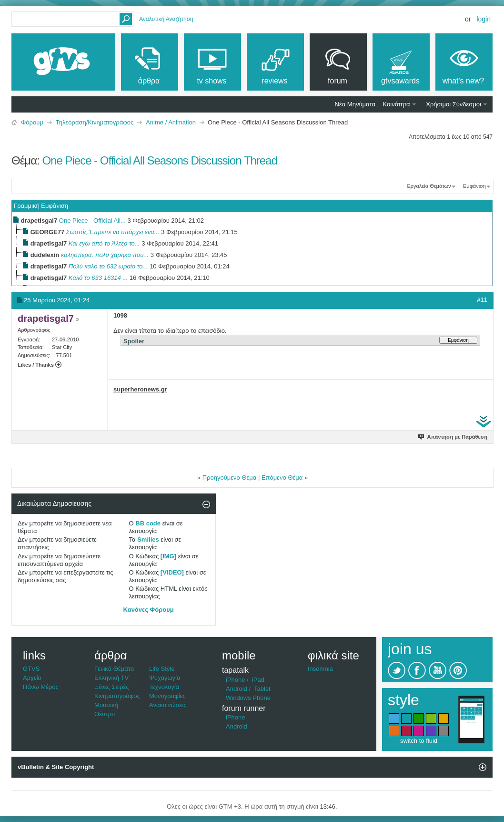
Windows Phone (248, 698)
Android (237, 689)
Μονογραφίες (167, 696)
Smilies (148, 539)
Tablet (262, 689)
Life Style (162, 669)
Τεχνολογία (164, 687)
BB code (148, 523)
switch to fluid (419, 741)
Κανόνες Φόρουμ (149, 610)
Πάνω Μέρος (41, 687)
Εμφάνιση (474, 186)
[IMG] (168, 556)
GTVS (31, 669)
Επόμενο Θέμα (282, 478)
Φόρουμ (32, 122)
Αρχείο (32, 678)
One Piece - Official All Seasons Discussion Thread (159, 160)
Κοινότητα (397, 104)
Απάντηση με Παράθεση (453, 437)
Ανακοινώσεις (168, 705)
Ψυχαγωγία (165, 678)
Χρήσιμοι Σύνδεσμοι (454, 104)
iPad (258, 680)
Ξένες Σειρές (112, 687)
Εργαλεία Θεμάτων (429, 186)
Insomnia (320, 669)
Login (484, 19)
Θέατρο (105, 714)
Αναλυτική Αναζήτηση (166, 19)
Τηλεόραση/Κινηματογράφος (95, 122)
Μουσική (106, 705)
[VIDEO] (172, 572)
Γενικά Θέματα (114, 669)
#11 (482, 300)
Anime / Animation (171, 122)
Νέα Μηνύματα (355, 104)
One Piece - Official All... (92, 221)
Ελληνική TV (111, 678)
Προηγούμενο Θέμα (230, 478)
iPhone (235, 680)
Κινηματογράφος (117, 696)
